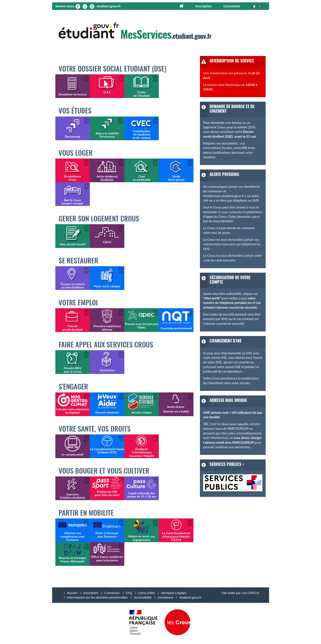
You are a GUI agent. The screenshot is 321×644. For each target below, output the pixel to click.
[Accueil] (181, 6)
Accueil (72, 593)
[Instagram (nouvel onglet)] (92, 6)
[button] (256, 6)
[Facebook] (78, 6)
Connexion (232, 6)
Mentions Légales (174, 593)
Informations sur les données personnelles (97, 597)
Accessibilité (143, 597)
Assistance (165, 597)
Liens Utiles (147, 593)
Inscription (203, 6)
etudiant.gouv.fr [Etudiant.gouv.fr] (109, 6)
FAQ (129, 593)
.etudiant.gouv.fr (135, 32)
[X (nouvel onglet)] (85, 6)
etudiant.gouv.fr (190, 597)
